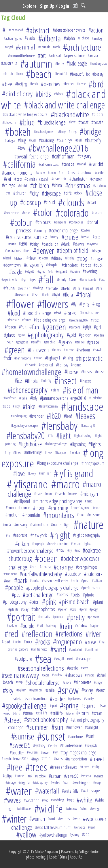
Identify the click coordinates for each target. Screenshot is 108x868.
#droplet (52, 265)
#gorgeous (22, 342)
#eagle (16, 272)
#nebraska (20, 535)
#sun (57, 727)
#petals (62, 594)
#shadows (74, 675)
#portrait (21, 617)
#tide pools (91, 745)
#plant (98, 602)
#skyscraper (36, 690)
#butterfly (93, 140)
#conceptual (77, 222)
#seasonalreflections (41, 668)
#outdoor (73, 574)
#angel (9, 47)
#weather (31, 800)
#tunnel (20, 776)
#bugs (32, 140)
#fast (102, 279)
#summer (37, 727)
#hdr (7, 358)
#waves (12, 800)
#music (7, 525)
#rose (91, 642)
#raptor (94, 626)
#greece (93, 342)
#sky (8, 690)
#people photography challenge (52, 588)
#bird (96, 84)
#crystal (85, 237)
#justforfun (96, 398)
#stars (16, 713)
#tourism (32, 752)
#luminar (45, 473)
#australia (9, 63)
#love (19, 473)
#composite (60, 222)
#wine (83, 809)
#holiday (62, 365)
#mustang (21, 525)
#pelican (97, 581)
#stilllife (57, 713)
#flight (56, 295)
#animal (25, 47)
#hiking (68, 358)
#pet (16, 595)
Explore (30, 6)
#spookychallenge (24, 706)
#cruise (70, 237)
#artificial (55, 55)
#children (40, 185)
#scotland (92, 649)
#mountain (31, 515)
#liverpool (61, 452)
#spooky (89, 699)
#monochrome (18, 507)
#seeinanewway (20, 675)
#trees (36, 767)
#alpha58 (83, 38)
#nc (8, 535)
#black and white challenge (64, 105)
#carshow (85, 173)
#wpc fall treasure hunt (53, 827)
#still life (41, 713)
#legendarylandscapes (24, 425)
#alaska (30, 38)
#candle (40, 172)
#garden (54, 327)
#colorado (72, 213)
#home (76, 365)
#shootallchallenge (42, 682)
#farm (73, 280)
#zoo (86, 834)
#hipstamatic (89, 358)
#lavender (36, 416)
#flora (68, 295)
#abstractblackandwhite (69, 30)
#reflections (69, 634)
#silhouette (83, 682)
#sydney (39, 745)
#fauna (9, 288)
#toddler (17, 753)
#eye (24, 280)
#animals (44, 47)
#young (74, 834)
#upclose (40, 776)
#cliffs (68, 193)
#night (60, 535)
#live (48, 452)
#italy (34, 398)
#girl (97, 327)
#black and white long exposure (25, 114)
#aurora (93, 55)
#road (6, 642)
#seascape (84, 659)
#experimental (10, 279)
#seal (70, 659)
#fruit (23, 327)
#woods (64, 819)
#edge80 (30, 271)
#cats (18, 179)
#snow (68, 690)
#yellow (26, 834)
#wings (95, 809)
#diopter (43, 258)
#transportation (76, 759)
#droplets (70, 265)
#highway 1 (53, 358)
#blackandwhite (70, 114)
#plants (13, 609)
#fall (46, 279)
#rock (28, 642)
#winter (14, 819)
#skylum (21, 690)
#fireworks (22, 295)
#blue (27, 122)
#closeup (30, 202)
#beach (39, 74)
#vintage (11, 782)
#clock (78, 193)
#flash (45, 295)
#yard (91, 827)
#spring (69, 706)
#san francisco (39, 649)
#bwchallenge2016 (58, 148)
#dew (31, 258)
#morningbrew (80, 508)
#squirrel (89, 706)
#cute (96, 237)
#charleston (78, 179)
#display (70, 258)
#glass (10, 335)
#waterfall (47, 791)
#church (20, 193)
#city (34, 193)
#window (71, 808)
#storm (83, 713)
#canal (82, 164)
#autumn (36, 64)
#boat (83, 122)
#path (74, 581)
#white (84, 800)
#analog (97, 38)
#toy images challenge (78, 752)
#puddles (12, 625)
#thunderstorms (71, 745)
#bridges (10, 140)
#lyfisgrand (28, 484)
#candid (96, 164)
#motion (13, 515)
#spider (57, 699)
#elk (50, 272)
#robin (17, 642)
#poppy (94, 609)
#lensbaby (59, 426)
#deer (26, 251)
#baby (59, 63)
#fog (96, 304)
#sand (58, 649)
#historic (31, 365)
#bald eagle (77, 63)
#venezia (86, 776)
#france (26, 320)
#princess (93, 617)
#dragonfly (34, 265)
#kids (6, 406)
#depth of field (73, 250)
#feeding (38, 288)
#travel (97, 759)
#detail (7, 258)
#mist (88, 501)
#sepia (46, 675)
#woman (37, 819)
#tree (15, 767)
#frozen (10, 327)
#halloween (38, 350)
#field (66, 288)
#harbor (69, 350)
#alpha (69, 38)
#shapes (90, 675)
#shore (67, 682)
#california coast (49, 164)
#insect (65, 381)
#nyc (77, 550)
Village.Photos (89, 851)
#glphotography (46, 335)
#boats (97, 122)
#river (93, 634)
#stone (70, 713)
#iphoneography (28, 390)
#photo (89, 595)
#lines (17, 452)
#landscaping (19, 416)
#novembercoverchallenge (30, 551)
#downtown (12, 265)
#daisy (34, 244)
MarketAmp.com (46, 851)
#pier (34, 602)
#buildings (65, 140)
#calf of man (63, 156)
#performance (91, 588)
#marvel (73, 494)
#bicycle (81, 84)
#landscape (82, 406)
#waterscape (90, 791)
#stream (97, 713)
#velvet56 (71, 776)
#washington (82, 783)
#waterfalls (70, 791)
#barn (19, 74)
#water (19, 791)
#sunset (51, 736)
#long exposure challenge (58, 463)
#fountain (13, 320)
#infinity (46, 381)
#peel (85, 580)
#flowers (53, 304)
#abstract (38, 30)
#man (48, 494)
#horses (86, 372)
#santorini (75, 649)
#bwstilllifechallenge (32, 156)
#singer (98, 682)
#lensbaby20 (26, 436)
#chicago (9, 185)
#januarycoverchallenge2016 (63, 398)
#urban (55, 776)
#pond (83, 609)
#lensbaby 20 (88, 426)
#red (11, 634)
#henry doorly (23, 358)
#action (96, 30)
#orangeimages (87, 567)
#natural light (61, 525)
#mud (81, 515)
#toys (35, 759)
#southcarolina (36, 699)
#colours (43, 222)
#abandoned (16, 30)
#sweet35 (20, 745)
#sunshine (75, 736)
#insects (86, 381)
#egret (41, 271)
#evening (90, 271)
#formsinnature (89, 313)
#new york (39, 535)
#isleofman (10, 398)
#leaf (68, 416)
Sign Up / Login (55, 6)
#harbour (83, 350)
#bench (34, 84)
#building (46, 140)
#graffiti (36, 342)
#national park (39, 525)
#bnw (72, 122)
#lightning (78, 444)
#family (61, 279)
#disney (57, 258)
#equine (75, 271)
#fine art (88, 288)
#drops (86, 265)
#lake (29, 406)
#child (23, 186)
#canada (68, 164)
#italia (23, 398)
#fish (35, 295)
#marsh (60, 494)
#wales (55, 782)
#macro (66, 484)
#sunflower (74, 727)
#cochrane (12, 213)
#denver (43, 251)
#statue (28, 713)
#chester (96, 179)
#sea (43, 659)
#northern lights (81, 543)
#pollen (63, 609)
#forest (71, 313)
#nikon (22, 544)
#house (99, 372)
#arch (56, 47)
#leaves (85, 416)
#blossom (9, 122)
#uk (30, 776)
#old (33, 567)
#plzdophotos (43, 609)
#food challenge (37, 313)
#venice (99, 776)
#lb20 (54, 416)
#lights (95, 444)
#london (75, 452)
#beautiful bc (80, 74)
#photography (15, 602)
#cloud (49, 202)
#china (57, 185)
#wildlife (48, 808)
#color (43, 212)
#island (55, 390)
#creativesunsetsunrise (26, 237)
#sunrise (23, 736)
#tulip (96, 767)
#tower (45, 752)
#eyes (32, 280)
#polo (73, 609)
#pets (75, 594)
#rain (66, 626)
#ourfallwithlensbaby (41, 574)
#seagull (59, 659)
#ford (58, 313)
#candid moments (17, 173)
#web (45, 800)
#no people (38, 544)
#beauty (98, 74)
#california (19, 164)
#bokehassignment (44, 132)
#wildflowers (24, 809)
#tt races (84, 767)
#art (42, 55)
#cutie (12, 244)
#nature (88, 524)
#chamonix (59, 179)
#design (96, 251)
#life (51, 436)
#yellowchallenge (53, 835)
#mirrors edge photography (57, 501)
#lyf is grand (73, 473)
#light (63, 436)
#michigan (89, 494)
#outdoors (93, 574)
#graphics (50, 342)
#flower (20, 304)
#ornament (10, 574)
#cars (71, 173)
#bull (79, 140)
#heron (38, 358)
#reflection (37, 634)
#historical (46, 365)
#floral (84, 295)
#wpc (76, 819)
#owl (8, 581)
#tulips (7, 776)
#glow (21, 335)
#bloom (97, 114)
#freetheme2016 (78, 320)
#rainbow (81, 626)
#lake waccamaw (48, 406)
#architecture (82, 47)
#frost (95, 320)
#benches (51, 84)
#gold (71, 335)
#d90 (23, 244)
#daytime (92, 244)
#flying (84, 304)
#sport (53, 706)
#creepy (54, 237)
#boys (73, 132)
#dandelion (50, 244)
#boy (62, 132)
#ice (18, 381)
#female (52, 288)
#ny (70, 550)
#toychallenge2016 (15, 759)
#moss (96, 508)
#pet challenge (38, 595)
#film (77, 288)
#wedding (57, 800)
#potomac (58, 617)
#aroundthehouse (22, 55)
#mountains (58, 515)
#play (25, 609)
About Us (76, 857)
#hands (56, 350)
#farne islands (88, 279)
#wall (66, 783)
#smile (50, 690)
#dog (82, 258)
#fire (99, 288)
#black (59, 94)
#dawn (78, 244)
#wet (70, 800)
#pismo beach (74, 602)
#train (46, 758)
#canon (52, 173)
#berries (69, 84)
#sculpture (23, 659)
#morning (58, 508)
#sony (87, 690)
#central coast (36, 179)
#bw (21, 148)
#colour (21, 222)
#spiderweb (74, 698)
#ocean (46, 558)
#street (13, 720)
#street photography (46, 719)
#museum (94, 515)
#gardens (75, 327)
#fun (34, 327)
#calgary (84, 156)
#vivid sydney (40, 782)
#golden (85, 335)
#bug (22, 140)
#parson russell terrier (55, 581)
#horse (71, 372)
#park (21, 580)
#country (40, 231)
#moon (39, 507)
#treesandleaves (64, 767)
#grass (65, 342)
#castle (99, 173)
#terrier (53, 745)
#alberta (50, 38)
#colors (97, 212)
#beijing (21, 84)
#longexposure (93, 463)
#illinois (31, 381)
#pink (49, 602)
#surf (90, 736)
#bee (7, 84)
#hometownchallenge (31, 372)
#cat (7, 179)
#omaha (45, 567)
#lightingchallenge (56, 444)
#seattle (73, 668)
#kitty (16, 406)
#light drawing (82, 436)
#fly (74, 304)
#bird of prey (17, 94)
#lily (8, 453)
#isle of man (80, 390)
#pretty (76, 617)
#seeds (85, 668)
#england (61, 271)
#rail (40, 625)
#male (38, 494)
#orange (63, 567)
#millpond (22, 501)
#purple (27, 626)
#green (15, 350)
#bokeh (18, 132)
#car (62, 172)
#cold (26, 213)
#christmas (78, 185)
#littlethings (33, 452)
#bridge (90, 131)
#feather (24, 288)
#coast (92, 202)
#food (14, 313)
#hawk (97, 350)
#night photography (87, 535)
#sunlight (91, 727)
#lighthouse (30, 444)
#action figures (13, 38)
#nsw (60, 550)
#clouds (71, 202)
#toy (55, 752)
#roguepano (67, 642)
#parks (34, 581)
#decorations (13, 251)
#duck (98, 265)
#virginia (24, 782)
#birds (43, 94)
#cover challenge (63, 230)
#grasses (80, 342)
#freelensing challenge (50, 320)
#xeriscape (79, 827)
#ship (19, 682)
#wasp (97, 782)
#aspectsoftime (74, 55)
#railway (51, 625)
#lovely (32, 473)
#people (14, 587)
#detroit (19, 258)
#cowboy (85, 230)
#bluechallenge (52, 122)
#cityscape (51, 193)
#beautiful (61, 74)
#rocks (42, 642)
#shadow (57, 675)
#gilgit (87, 327)
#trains (58, 759)
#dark (65, 244)
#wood (51, 819)
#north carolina (58, 544)
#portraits (44, 617)
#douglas (97, 258)
